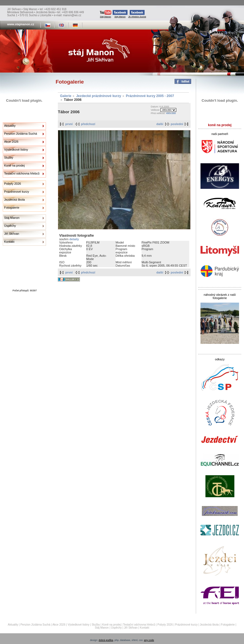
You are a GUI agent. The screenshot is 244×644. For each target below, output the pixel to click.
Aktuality (10, 126)
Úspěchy (10, 226)
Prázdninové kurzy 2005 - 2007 (150, 96)
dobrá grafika (106, 640)
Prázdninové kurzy (17, 192)
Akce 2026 (11, 142)
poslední (177, 124)
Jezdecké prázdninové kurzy (98, 96)
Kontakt (9, 242)
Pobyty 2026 (13, 184)
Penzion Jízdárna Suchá (21, 134)
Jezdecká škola (14, 200)
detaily (74, 239)
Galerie (66, 96)
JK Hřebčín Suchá (137, 14)
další (160, 124)
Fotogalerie (12, 208)
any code (149, 640)
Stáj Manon (106, 14)
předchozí (88, 124)
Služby (9, 157)
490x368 (171, 113)
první (69, 124)
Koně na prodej (14, 165)
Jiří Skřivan (12, 234)
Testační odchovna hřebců (22, 173)
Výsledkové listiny (16, 150)
